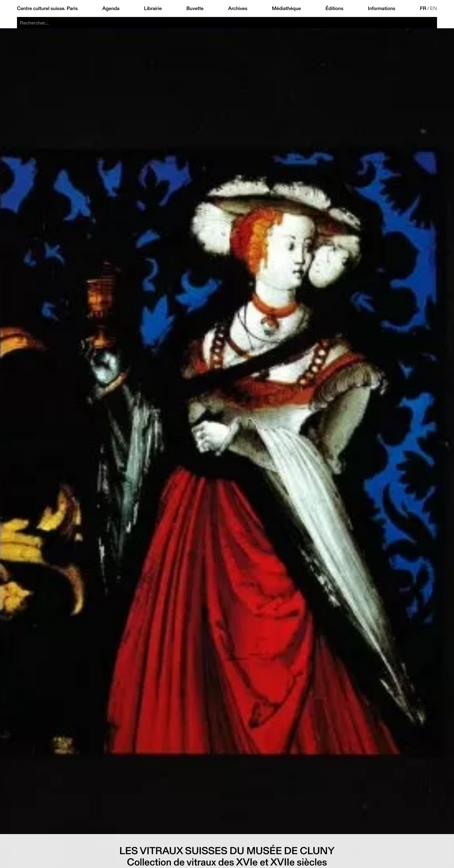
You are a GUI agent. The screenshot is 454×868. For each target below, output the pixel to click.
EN (434, 8)
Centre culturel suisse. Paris (47, 8)
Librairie (153, 8)
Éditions (334, 8)
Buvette (195, 8)
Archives (238, 8)
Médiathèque (286, 8)
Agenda (111, 8)
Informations (382, 8)
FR (423, 8)
